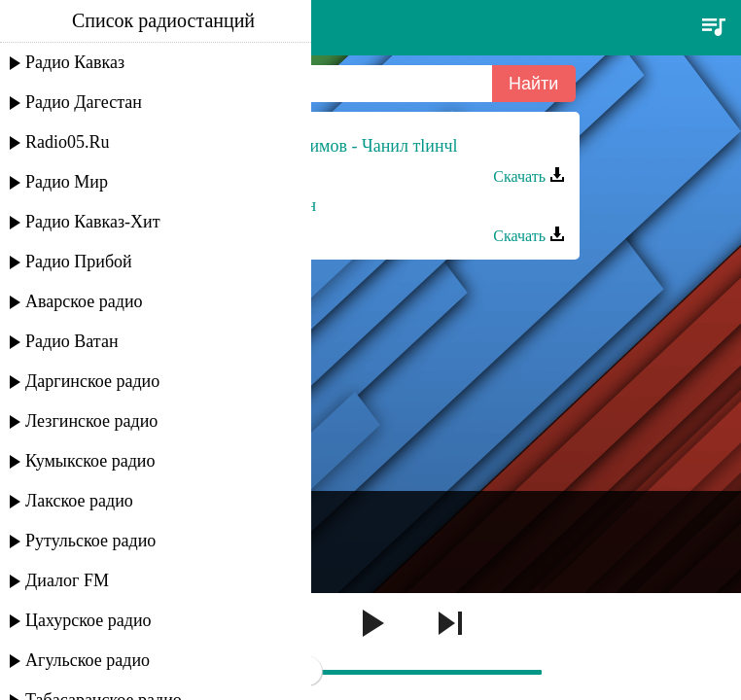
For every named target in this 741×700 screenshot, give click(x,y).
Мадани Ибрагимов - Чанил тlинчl (330, 146)
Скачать (529, 176)
